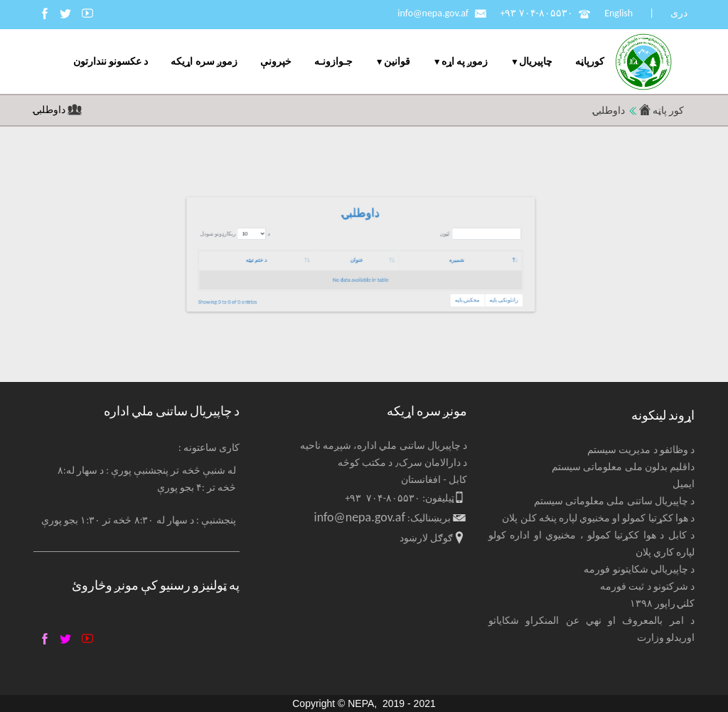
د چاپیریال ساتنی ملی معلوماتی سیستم (614, 501)
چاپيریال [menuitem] (536, 62)
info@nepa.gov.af (433, 13)
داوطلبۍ (50, 110)
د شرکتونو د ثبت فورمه (647, 586)
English (619, 13)
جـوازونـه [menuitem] (333, 62)
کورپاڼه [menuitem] (590, 62)
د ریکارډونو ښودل (413, 245)
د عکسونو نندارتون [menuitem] (111, 62)
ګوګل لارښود (426, 538)
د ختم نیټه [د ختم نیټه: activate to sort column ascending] (422, 257)
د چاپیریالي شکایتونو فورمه (639, 569)
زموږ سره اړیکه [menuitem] (204, 62)
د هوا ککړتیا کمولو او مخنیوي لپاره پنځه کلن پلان (598, 518)
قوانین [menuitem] (397, 62)
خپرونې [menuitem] (276, 62)
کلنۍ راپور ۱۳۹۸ (662, 604)
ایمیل (684, 484)
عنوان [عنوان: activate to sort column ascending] (468, 257)
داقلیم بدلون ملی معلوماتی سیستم (623, 467)
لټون (525, 245)
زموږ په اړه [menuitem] (465, 62)
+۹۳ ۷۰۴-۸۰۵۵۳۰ (536, 13)
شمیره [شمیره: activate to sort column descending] (514, 257)
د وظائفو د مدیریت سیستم (641, 450)
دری (679, 13)
